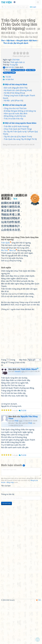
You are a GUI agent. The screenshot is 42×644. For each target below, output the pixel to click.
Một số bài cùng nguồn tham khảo (20, 165)
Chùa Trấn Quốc (11, 171)
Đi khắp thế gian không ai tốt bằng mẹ (20, 153)
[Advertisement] (21, 34)
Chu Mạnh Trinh (25, 179)
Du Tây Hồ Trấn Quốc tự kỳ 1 (16, 174)
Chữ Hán (16, 102)
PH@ (16, 463)
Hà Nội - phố (9, 143)
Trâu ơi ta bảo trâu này (14, 161)
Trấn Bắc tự (9, 168)
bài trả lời (8, 109)
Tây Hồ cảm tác (10, 179)
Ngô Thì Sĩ (32, 181)
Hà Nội (7, 135)
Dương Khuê (26, 132)
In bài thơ (10, 121)
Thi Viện (6, 2)
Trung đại (14, 107)
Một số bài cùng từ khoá (15, 126)
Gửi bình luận (6, 545)
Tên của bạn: (6, 528)
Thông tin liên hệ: (8, 536)
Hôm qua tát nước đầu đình (16, 155)
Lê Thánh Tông (25, 171)
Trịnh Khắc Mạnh (29, 411)
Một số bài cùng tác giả (15, 147)
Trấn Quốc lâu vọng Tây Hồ (15, 181)
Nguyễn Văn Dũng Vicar (23, 459)
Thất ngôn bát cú (17, 104)
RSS (39, 642)
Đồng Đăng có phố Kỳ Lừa (15, 158)
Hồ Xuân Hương (21, 168)
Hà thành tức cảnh (12, 132)
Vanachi (13, 186)
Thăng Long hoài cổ (12, 137)
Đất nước (8, 130)
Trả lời (8, 119)
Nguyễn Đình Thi (20, 130)
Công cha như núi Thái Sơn (15, 150)
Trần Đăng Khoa (17, 135)
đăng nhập (10, 524)
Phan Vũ (19, 143)
